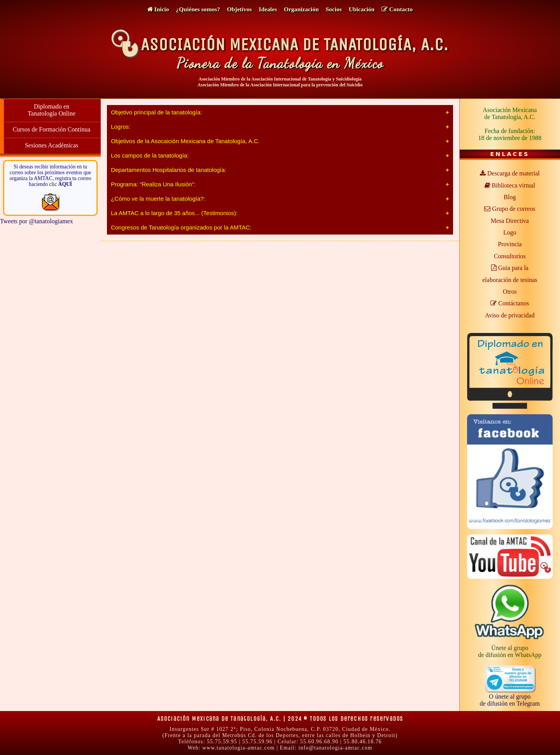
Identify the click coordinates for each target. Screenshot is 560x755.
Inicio (158, 9)
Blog (510, 197)
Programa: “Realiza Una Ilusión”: (153, 184)
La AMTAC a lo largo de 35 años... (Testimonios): (174, 213)
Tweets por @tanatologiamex (37, 221)
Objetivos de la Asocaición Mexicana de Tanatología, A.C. (185, 141)
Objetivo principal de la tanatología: (156, 112)
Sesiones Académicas (52, 145)
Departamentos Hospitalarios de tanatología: (169, 170)
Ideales (268, 9)
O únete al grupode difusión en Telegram (510, 696)
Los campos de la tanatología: (150, 155)
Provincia (510, 244)
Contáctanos (510, 303)
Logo (510, 232)
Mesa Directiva (510, 221)
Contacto (397, 9)
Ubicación (362, 9)
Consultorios (510, 256)
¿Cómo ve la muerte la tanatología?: (158, 199)
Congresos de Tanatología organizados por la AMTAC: (181, 227)
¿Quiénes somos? (198, 9)
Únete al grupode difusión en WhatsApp (510, 651)
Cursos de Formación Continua (52, 129)
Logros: (121, 127)
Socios (333, 9)
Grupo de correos (510, 209)
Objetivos (240, 9)
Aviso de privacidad (510, 315)
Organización (301, 9)
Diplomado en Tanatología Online (52, 110)
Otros (510, 292)
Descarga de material (510, 173)
